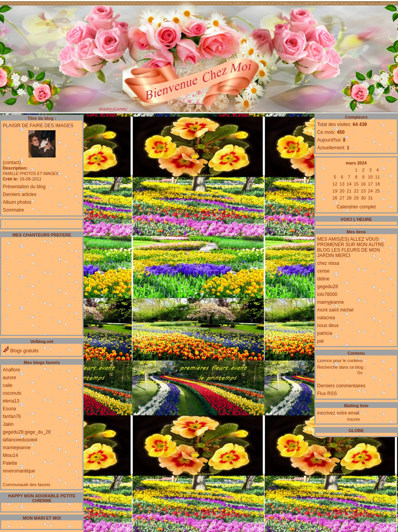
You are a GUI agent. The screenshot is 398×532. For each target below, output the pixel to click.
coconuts (12, 393)
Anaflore (11, 370)
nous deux (328, 325)
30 (363, 198)
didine (323, 279)
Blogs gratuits (21, 351)
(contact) (12, 163)
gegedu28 (327, 287)
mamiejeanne (17, 448)
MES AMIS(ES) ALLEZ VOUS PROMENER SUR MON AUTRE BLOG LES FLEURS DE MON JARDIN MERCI (351, 247)
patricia (325, 333)
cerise (323, 271)
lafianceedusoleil (20, 440)
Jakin (8, 424)
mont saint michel (335, 310)
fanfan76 (12, 416)
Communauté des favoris (26, 485)
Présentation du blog (24, 187)
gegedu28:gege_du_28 (27, 432)
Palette (10, 463)
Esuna (9, 409)
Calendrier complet (356, 207)
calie (8, 385)
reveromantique (19, 471)
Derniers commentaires (341, 386)
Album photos (17, 202)
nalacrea (326, 318)
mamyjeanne (331, 302)
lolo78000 (327, 294)
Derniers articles (20, 194)
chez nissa (328, 263)
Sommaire (13, 210)
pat (320, 341)
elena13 (11, 401)
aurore (10, 378)
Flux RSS (327, 394)
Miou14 (10, 455)
